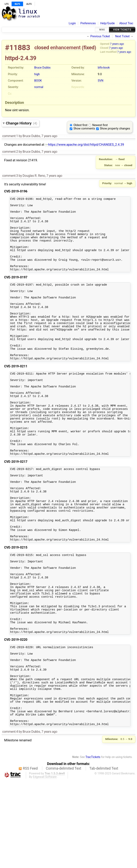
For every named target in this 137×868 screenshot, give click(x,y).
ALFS (29, 4)
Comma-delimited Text (64, 856)
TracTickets (93, 845)
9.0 (100, 74)
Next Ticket (122, 36)
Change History (21, 123)
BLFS (17, 4)
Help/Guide (108, 23)
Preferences (88, 23)
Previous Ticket (100, 36)
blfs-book (104, 68)
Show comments (84, 129)
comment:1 (10, 136)
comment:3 (10, 176)
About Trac (126, 23)
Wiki (102, 30)
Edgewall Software (45, 865)
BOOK (38, 81)
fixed (89, 47)
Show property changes (115, 129)
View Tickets (122, 30)
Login (72, 23)
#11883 (18, 48)
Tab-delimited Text (104, 856)
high (37, 74)
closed (42, 47)
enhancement (65, 47)
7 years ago (117, 44)
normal (39, 87)
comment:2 (10, 152)
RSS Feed (30, 856)
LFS (7, 4)
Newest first (100, 125)
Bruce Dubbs (42, 68)
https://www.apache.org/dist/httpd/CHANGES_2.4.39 (85, 145)
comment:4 (10, 819)
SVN (101, 81)
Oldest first (81, 125)
